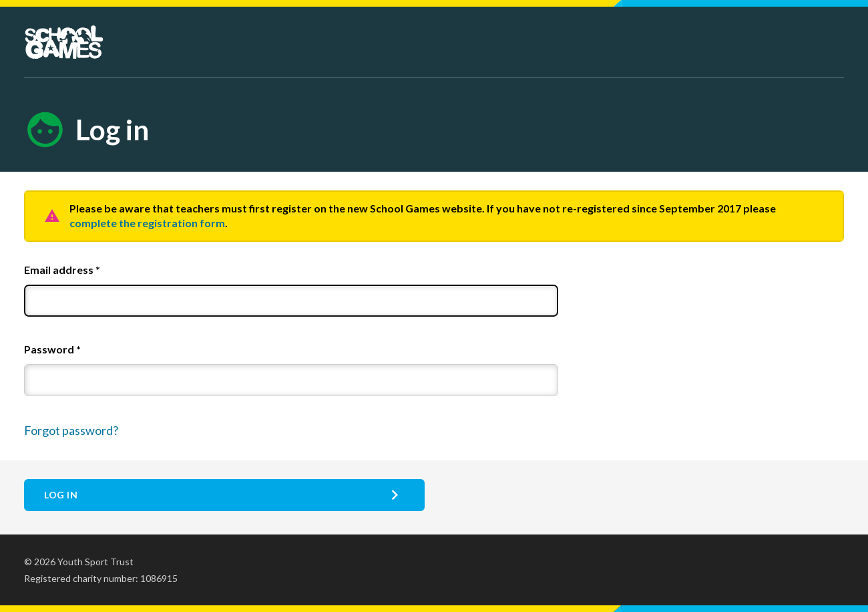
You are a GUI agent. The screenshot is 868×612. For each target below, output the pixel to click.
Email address (62, 270)
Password (52, 349)
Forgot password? (71, 430)
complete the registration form (147, 223)
